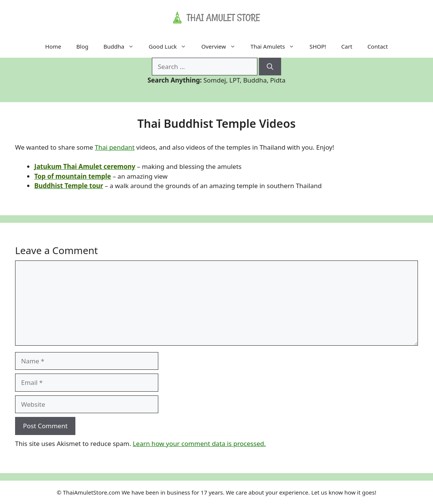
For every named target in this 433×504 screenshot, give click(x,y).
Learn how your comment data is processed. (199, 443)
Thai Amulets (276, 46)
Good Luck (171, 46)
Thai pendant (115, 147)
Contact (378, 46)
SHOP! (318, 46)
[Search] (270, 67)
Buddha (122, 46)
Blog (83, 46)
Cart (347, 46)
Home (53, 46)
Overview (222, 46)
